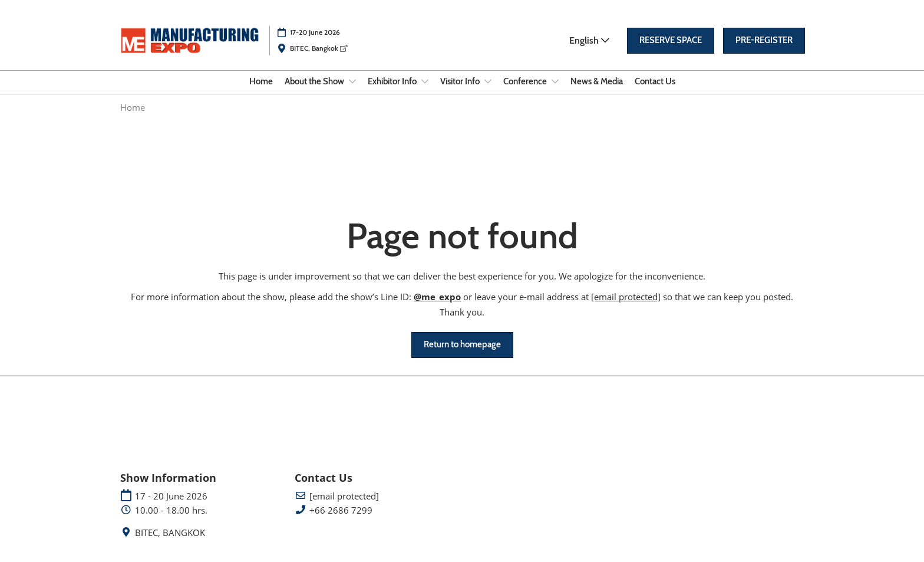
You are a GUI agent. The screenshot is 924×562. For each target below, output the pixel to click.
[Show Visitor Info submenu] (488, 81)
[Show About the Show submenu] (352, 81)
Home (261, 81)
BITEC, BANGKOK (170, 533)
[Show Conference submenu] (555, 81)
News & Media (597, 81)
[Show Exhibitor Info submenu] (425, 81)
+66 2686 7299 (341, 510)
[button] (671, 41)
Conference (526, 81)
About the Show (315, 81)
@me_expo (437, 297)
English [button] (589, 40)
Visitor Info (461, 81)
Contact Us (655, 81)
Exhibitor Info (393, 81)
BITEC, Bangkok (319, 48)
